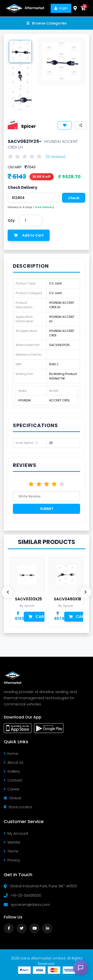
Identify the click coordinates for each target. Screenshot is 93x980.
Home (11, 754)
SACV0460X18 (67, 599)
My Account (16, 833)
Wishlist (12, 842)
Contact (13, 780)
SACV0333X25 (28, 599)
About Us (14, 762)
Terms (11, 851)
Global (12, 798)
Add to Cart (29, 235)
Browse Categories (47, 23)
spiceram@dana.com (30, 905)
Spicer (29, 126)
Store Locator (18, 807)
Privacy (12, 860)
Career (12, 789)
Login (61, 8)
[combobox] (31, 221)
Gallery (12, 771)
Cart (37, 617)
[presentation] (8, 592)
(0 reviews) (56, 157)
